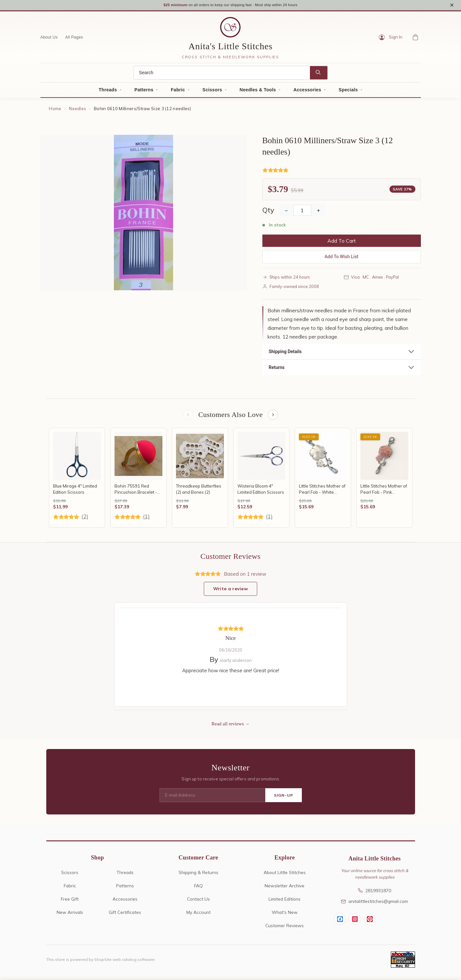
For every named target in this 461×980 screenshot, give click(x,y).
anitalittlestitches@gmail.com (374, 904)
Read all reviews (228, 727)
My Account (198, 915)
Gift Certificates (125, 915)
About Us (49, 39)
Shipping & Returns (198, 876)
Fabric (178, 92)
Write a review (230, 592)
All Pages (74, 39)
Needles (77, 111)
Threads (108, 92)
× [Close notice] (452, 6)
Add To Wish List (341, 259)
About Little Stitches (285, 876)
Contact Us (198, 902)
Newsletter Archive (285, 889)
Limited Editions (285, 902)
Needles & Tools (258, 92)
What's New (285, 915)
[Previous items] (187, 417)
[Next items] (274, 417)
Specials (348, 92)
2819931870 (374, 894)
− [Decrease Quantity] (286, 213)
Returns (277, 370)
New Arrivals (70, 915)
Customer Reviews (285, 929)
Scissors (212, 92)
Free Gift (70, 902)
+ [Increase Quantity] (318, 213)
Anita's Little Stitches (231, 48)
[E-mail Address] (212, 799)
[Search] (222, 75)
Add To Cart (342, 243)
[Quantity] (302, 213)
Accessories (307, 92)
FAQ (198, 889)
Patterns (144, 92)
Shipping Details (285, 354)
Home (55, 111)
